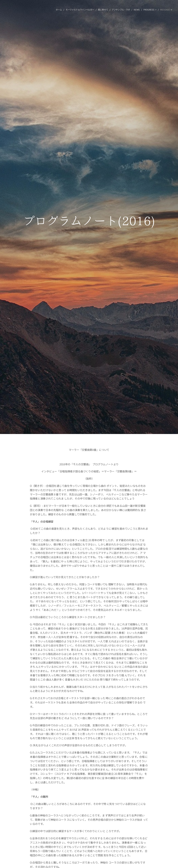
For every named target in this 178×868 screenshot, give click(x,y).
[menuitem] (59, 10)
